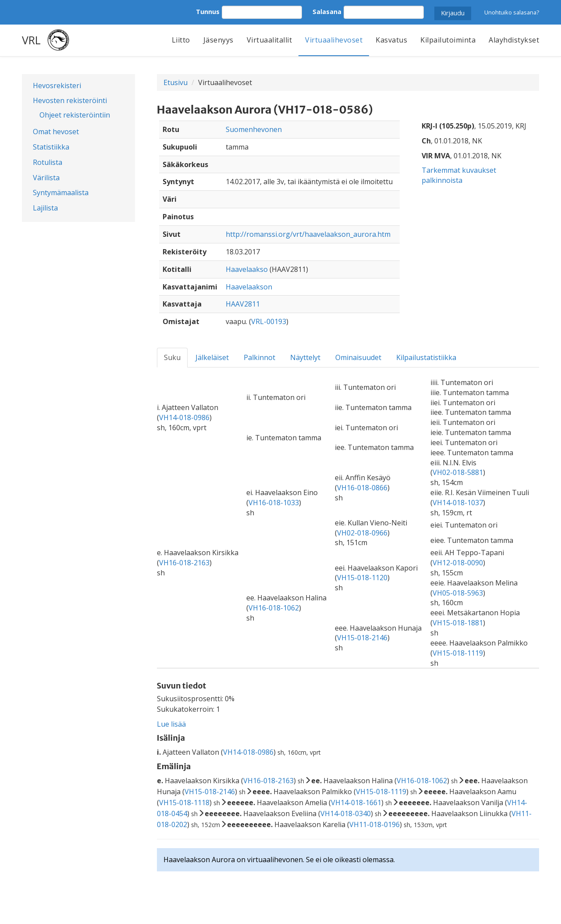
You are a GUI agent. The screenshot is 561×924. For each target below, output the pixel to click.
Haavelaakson (249, 287)
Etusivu (176, 82)
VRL (31, 40)
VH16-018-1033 (274, 503)
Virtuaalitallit (270, 40)
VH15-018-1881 (458, 623)
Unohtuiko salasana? (512, 12)
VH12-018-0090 (458, 563)
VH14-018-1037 (458, 503)
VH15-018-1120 (362, 578)
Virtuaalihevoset (334, 40)
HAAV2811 (243, 304)
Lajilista (45, 208)
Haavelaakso (247, 269)
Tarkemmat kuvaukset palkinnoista (459, 175)
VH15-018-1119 (458, 653)
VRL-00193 (269, 321)
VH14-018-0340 (346, 813)
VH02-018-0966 (362, 533)
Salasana (327, 12)
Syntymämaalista (61, 193)
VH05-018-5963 (458, 593)
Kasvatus (391, 40)
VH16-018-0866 (362, 488)
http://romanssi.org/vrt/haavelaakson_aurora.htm (308, 234)
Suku (172, 357)
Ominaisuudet (358, 357)
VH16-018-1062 (274, 608)
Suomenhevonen (254, 129)
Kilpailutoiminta (448, 40)
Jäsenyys (218, 40)
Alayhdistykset (514, 40)
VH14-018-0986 (184, 417)
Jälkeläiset (212, 357)
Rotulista (48, 162)
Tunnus (208, 12)
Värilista (46, 178)
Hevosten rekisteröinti (70, 100)
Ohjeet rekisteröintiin (75, 115)
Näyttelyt (305, 357)
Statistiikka (51, 147)
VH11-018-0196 (375, 824)
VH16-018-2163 (184, 563)
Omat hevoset (56, 132)
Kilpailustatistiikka (426, 357)
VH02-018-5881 (458, 472)
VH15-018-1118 (184, 803)
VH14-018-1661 (356, 803)
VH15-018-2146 (362, 638)
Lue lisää (171, 724)
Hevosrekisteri (57, 86)
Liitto (181, 40)
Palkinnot (259, 357)
